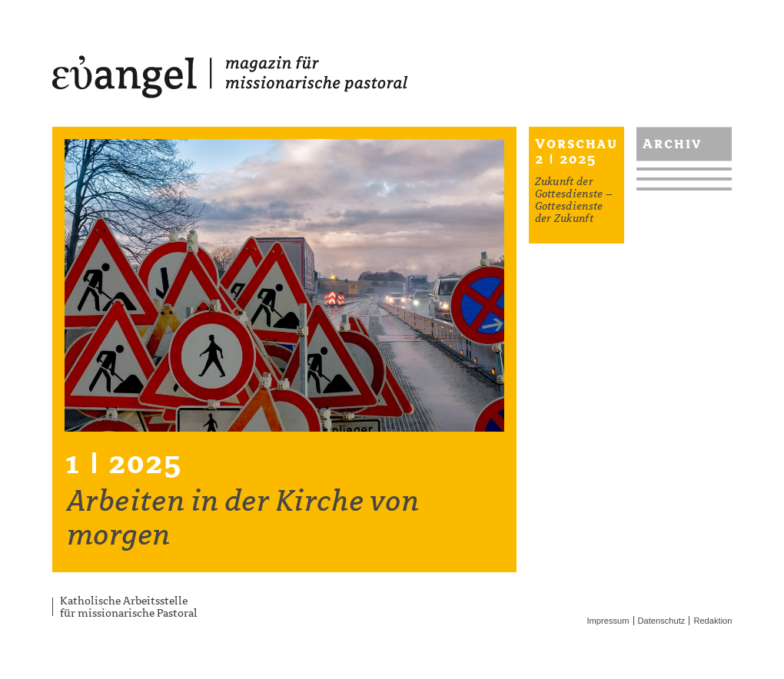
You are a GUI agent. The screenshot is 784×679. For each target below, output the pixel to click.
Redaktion (713, 621)
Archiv (673, 144)
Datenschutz (662, 621)
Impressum (608, 621)
